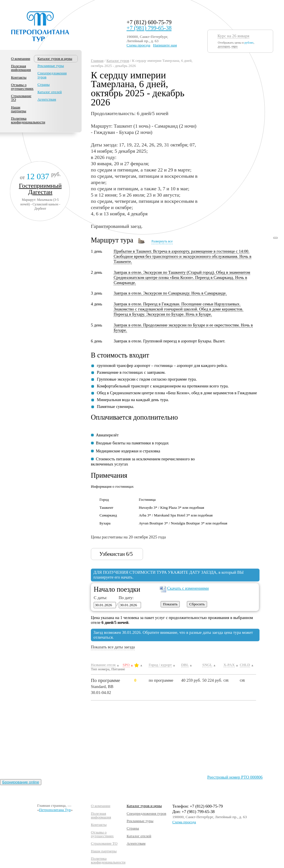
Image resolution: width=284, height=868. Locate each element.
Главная (97, 61)
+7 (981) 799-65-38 (149, 28)
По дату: (125, 598)
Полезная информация (21, 68)
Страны (43, 84)
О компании (21, 59)
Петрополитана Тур (55, 810)
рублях (249, 42)
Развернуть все (162, 241)
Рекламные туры (51, 66)
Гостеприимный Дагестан (40, 189)
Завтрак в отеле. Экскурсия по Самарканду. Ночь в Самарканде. (170, 293)
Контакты (19, 77)
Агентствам (47, 99)
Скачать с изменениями (188, 588)
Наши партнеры (19, 109)
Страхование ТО (21, 98)
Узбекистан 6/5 (120, 554)
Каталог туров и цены (144, 806)
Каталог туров (118, 61)
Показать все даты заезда (113, 647)
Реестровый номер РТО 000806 (235, 777)
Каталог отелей (49, 92)
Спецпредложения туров (52, 75)
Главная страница (51, 805)
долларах (224, 46)
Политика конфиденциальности (28, 120)
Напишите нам (165, 45)
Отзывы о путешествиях (22, 87)
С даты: (100, 598)
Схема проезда (138, 45)
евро (235, 46)
